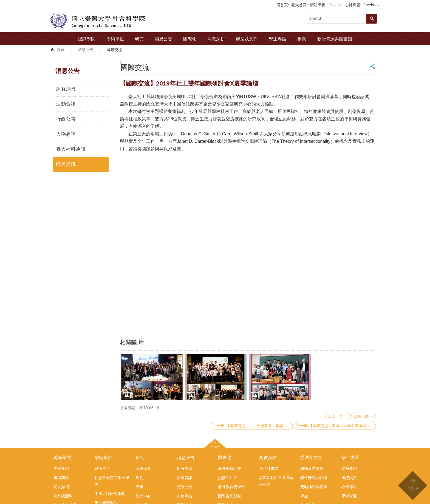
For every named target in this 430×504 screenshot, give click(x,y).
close (215, 446)
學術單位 (115, 39)
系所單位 (102, 468)
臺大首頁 (299, 5)
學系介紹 (349, 468)
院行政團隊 (63, 496)
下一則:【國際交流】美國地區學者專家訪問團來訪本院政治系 (336, 426)
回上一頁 (335, 416)
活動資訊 (66, 104)
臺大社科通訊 (71, 149)
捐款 (302, 39)
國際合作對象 (230, 496)
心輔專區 (353, 5)
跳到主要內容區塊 (3, 3)
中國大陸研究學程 (110, 494)
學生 (304, 496)
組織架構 (61, 478)
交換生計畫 (228, 478)
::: (52, 59)
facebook (372, 5)
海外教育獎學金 (231, 487)
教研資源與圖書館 (335, 39)
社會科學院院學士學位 (112, 481)
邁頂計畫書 (269, 468)
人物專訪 (66, 134)
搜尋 (372, 19)
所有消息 (66, 89)
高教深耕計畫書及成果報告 (276, 481)
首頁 (61, 50)
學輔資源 (349, 496)
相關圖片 (132, 342)
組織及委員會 (312, 468)
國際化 (190, 39)
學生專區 (278, 39)
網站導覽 (318, 5)
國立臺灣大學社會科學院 (98, 21)
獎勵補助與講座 (314, 487)
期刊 (140, 478)
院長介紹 (61, 487)
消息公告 (163, 39)
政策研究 (143, 468)
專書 (140, 487)
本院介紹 (61, 468)
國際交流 (114, 50)
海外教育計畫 (230, 468)
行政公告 (66, 119)
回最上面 (361, 416)
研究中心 (143, 496)
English (335, 5)
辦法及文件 (247, 39)
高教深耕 (216, 39)
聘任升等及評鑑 (314, 478)
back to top (413, 486)
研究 (139, 39)
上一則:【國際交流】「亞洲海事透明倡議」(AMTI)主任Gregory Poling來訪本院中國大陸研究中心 (253, 426)
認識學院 (87, 39)
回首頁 (282, 5)
